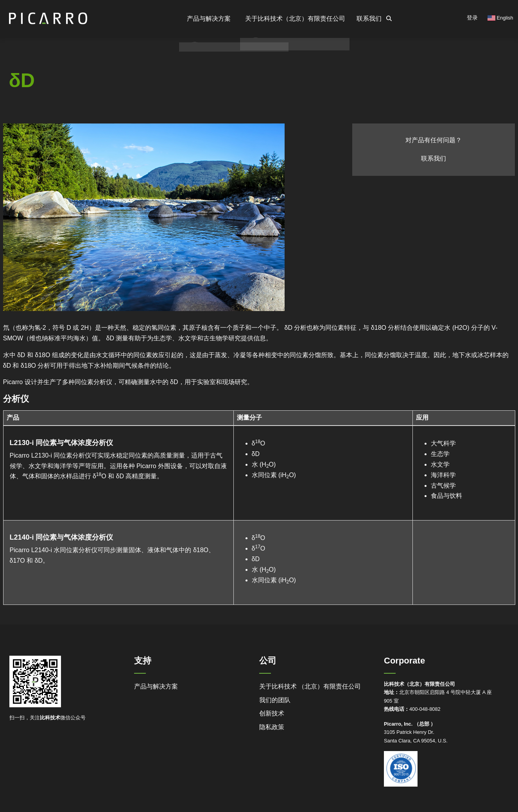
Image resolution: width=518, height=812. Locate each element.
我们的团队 (275, 700)
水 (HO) (264, 464)
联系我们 (366, 19)
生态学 (440, 454)
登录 (472, 18)
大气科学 (443, 443)
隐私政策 (272, 727)
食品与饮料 (446, 496)
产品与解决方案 (156, 686)
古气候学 (443, 486)
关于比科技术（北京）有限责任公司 (286, 19)
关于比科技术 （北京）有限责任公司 (310, 686)
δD (256, 454)
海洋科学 (443, 475)
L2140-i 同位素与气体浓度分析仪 (65, 537)
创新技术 (272, 713)
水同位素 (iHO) (274, 475)
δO (259, 443)
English (500, 18)
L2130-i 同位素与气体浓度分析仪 (65, 443)
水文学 (440, 464)
